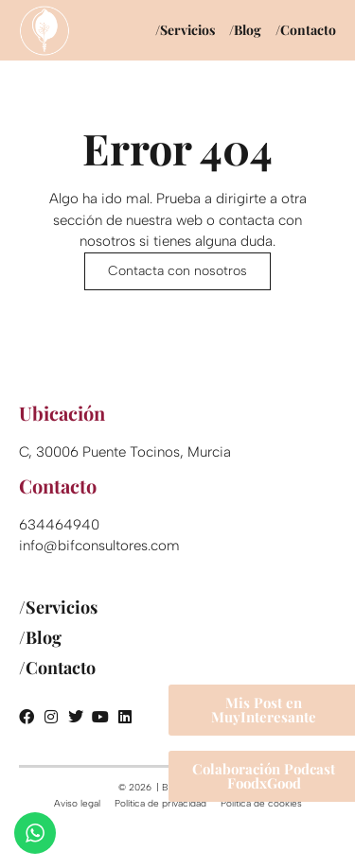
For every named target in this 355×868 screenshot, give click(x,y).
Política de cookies (261, 803)
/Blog (245, 30)
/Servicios (185, 30)
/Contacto (306, 30)
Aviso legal (77, 803)
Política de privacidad (160, 803)
